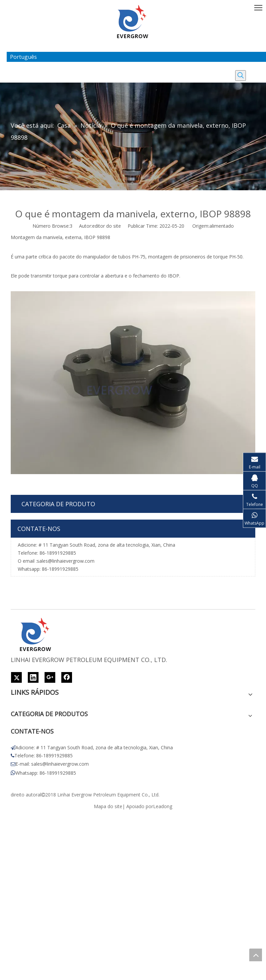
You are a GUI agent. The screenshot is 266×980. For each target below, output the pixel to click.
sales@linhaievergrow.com (66, 561)
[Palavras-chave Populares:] (241, 76)
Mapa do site (108, 806)
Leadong (163, 806)
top (256, 955)
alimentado (222, 226)
